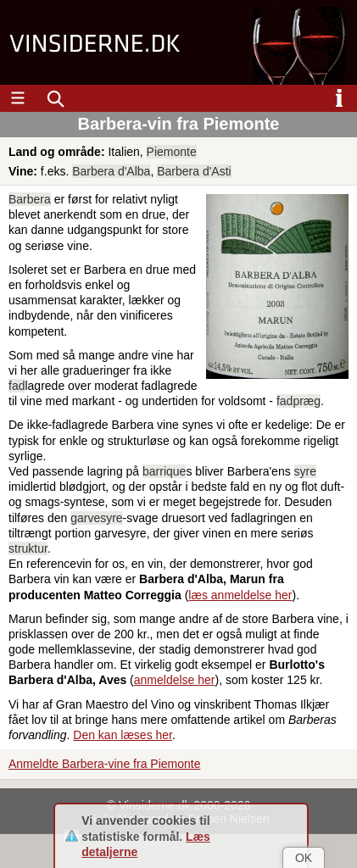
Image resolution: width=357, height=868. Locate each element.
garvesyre (96, 518)
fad (17, 386)
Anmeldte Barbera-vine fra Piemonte (104, 764)
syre (305, 471)
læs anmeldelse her (240, 595)
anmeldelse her (175, 680)
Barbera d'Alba (111, 171)
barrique (164, 471)
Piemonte (172, 152)
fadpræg (298, 401)
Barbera (30, 199)
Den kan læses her (123, 735)
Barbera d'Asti (194, 171)
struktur (28, 548)
